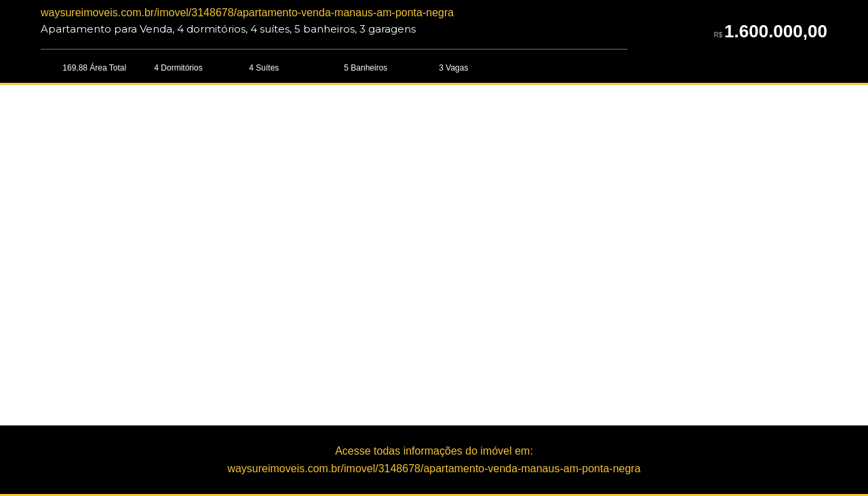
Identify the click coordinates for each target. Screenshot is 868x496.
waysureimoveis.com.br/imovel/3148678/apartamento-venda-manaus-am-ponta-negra (247, 13)
